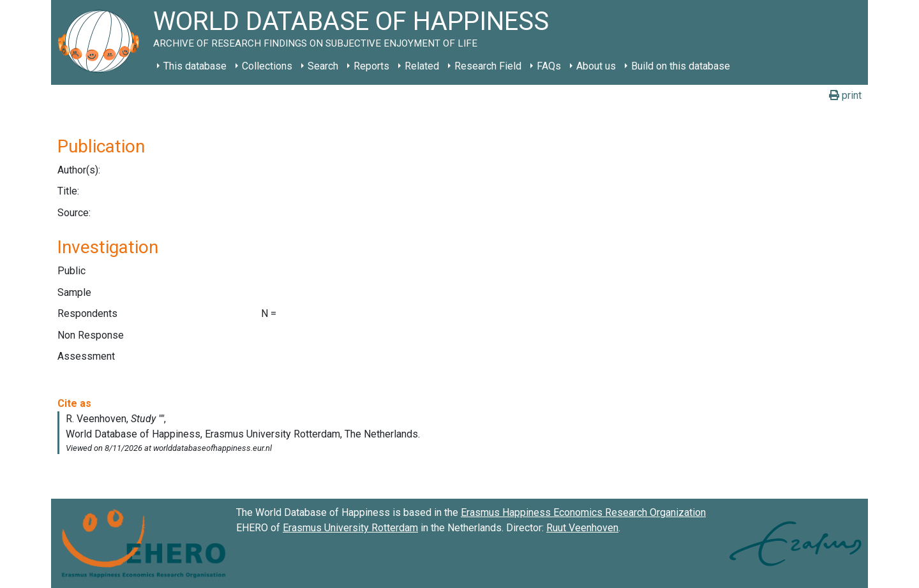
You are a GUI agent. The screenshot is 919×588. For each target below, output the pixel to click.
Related (422, 66)
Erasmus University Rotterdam (350, 528)
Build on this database (681, 66)
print (845, 95)
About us (596, 66)
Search (323, 66)
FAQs (549, 66)
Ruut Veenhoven (582, 528)
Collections (267, 66)
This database (195, 66)
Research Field (488, 66)
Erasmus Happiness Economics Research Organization (583, 512)
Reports (371, 66)
